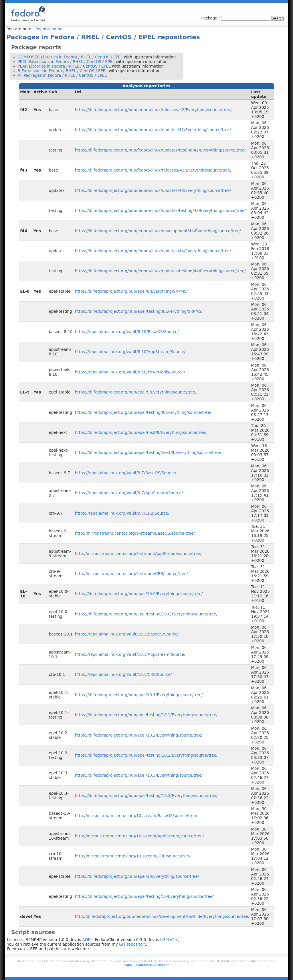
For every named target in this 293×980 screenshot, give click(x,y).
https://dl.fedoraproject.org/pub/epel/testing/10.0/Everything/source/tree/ (146, 614)
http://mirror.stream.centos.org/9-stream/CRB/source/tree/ (131, 574)
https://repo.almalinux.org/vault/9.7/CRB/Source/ (122, 513)
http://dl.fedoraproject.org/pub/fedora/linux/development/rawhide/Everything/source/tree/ (162, 916)
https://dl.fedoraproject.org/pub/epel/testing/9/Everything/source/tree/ (143, 412)
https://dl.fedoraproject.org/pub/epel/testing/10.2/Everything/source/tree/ (146, 755)
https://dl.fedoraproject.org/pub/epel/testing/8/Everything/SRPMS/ (139, 311)
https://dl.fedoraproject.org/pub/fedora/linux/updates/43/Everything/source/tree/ (153, 190)
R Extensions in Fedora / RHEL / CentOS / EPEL (63, 71)
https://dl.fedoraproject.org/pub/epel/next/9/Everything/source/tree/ (141, 432)
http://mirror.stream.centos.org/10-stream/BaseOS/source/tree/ (136, 816)
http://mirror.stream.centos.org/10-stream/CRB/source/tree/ (133, 856)
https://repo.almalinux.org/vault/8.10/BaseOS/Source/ (127, 332)
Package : (211, 18)
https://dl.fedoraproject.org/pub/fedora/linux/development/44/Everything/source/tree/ (158, 231)
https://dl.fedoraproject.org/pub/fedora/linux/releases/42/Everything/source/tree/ (153, 110)
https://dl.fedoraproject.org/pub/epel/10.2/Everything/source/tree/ (139, 735)
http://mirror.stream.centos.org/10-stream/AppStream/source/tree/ (139, 836)
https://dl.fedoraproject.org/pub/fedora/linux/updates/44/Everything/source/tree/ (153, 251)
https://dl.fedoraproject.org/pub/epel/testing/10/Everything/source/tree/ (144, 896)
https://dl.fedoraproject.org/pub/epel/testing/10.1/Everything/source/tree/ (146, 715)
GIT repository (132, 944)
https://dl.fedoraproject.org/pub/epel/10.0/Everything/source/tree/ (139, 594)
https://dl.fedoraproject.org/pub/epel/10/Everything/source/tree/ (137, 876)
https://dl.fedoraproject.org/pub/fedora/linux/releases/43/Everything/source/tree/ (153, 170)
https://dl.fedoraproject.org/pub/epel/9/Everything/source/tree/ (136, 392)
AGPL (87, 940)
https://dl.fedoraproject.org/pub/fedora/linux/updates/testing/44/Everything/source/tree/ (160, 271)
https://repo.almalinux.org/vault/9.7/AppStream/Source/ (129, 493)
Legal (127, 965)
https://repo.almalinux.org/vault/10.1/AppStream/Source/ (130, 654)
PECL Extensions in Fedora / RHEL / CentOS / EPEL (66, 62)
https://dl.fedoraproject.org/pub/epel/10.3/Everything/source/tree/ (139, 775)
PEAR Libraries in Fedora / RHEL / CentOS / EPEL (64, 66)
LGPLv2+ (169, 940)
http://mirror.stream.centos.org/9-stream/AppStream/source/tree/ (138, 554)
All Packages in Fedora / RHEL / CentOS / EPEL (62, 75)
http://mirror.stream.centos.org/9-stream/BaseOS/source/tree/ (135, 533)
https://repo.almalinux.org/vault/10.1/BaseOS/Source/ (127, 634)
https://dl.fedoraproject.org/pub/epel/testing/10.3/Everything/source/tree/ (146, 796)
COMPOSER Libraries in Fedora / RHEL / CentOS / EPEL (70, 57)
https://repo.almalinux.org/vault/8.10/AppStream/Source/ (130, 352)
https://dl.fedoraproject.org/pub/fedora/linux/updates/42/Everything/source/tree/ (153, 130)
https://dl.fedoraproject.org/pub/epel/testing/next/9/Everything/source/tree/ (148, 452)
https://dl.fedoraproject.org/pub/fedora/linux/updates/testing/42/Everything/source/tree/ (160, 150)
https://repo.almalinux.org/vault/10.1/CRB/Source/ (123, 674)
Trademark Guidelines (152, 965)
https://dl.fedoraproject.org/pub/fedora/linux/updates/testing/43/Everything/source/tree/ (160, 210)
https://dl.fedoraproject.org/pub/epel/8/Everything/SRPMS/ (131, 291)
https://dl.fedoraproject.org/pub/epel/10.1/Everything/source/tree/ (139, 695)
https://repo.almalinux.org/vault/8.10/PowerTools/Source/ (130, 372)
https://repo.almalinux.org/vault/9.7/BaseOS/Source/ (126, 473)
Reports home (49, 29)
